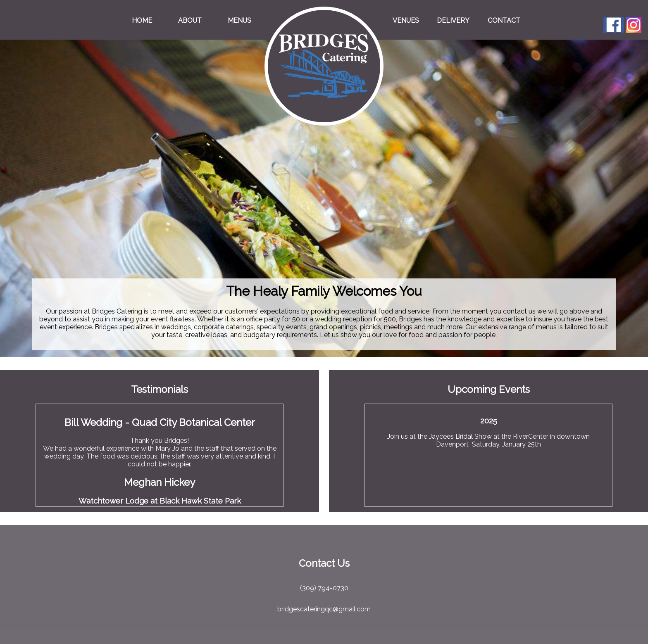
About (190, 20)
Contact (504, 20)
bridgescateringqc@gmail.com (324, 609)
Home (142, 20)
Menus (239, 20)
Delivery (453, 20)
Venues (406, 20)
